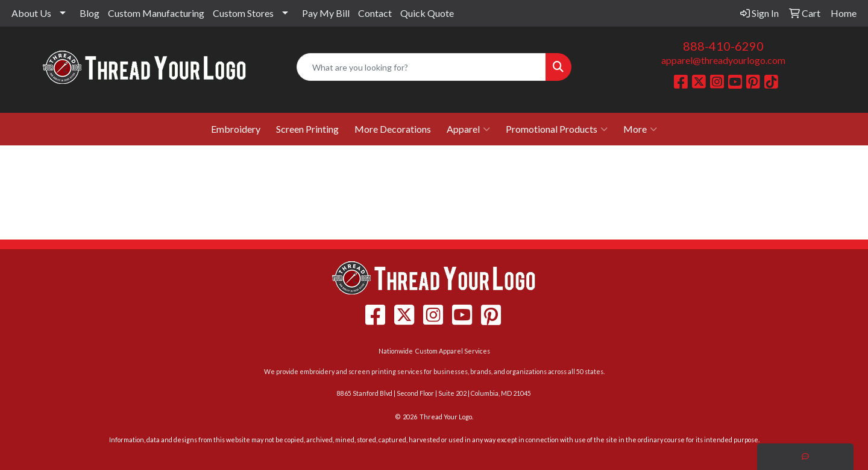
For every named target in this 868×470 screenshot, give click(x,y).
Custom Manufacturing (156, 13)
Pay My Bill (326, 13)
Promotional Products (557, 129)
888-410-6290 (723, 46)
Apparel (468, 129)
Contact (375, 13)
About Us (31, 13)
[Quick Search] (421, 67)
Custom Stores (243, 13)
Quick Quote (427, 13)
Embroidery (236, 129)
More (640, 129)
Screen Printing (307, 129)
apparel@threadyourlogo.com (723, 60)
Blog (90, 13)
